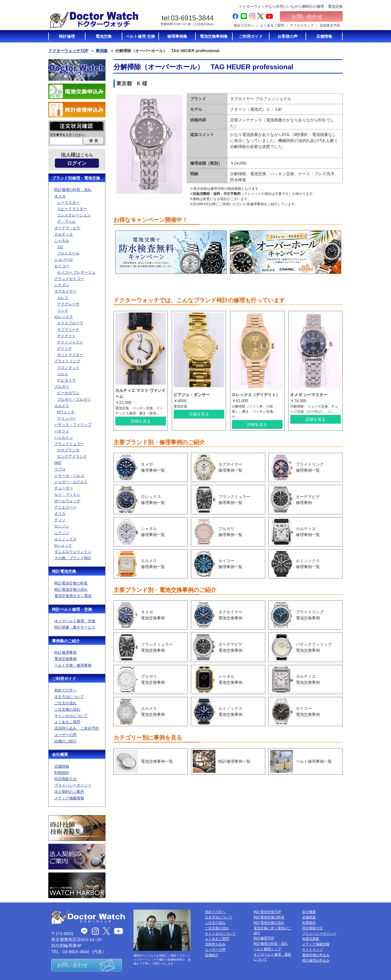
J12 (60, 247)
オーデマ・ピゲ (67, 228)
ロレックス (64, 317)
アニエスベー (65, 507)
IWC (58, 463)
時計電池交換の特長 (71, 583)
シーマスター (68, 202)
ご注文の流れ (65, 703)
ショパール (64, 259)
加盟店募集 (311, 939)
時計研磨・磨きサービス (75, 627)
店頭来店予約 (330, 25)
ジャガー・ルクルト (71, 482)
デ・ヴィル (66, 221)
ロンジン (62, 526)
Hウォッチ (66, 412)
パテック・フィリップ (73, 425)
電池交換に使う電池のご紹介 (272, 931)
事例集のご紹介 (66, 641)
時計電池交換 (64, 571)
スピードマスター (72, 209)
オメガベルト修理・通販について (272, 957)
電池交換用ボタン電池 (73, 596)
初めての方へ (244, 25)
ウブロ (60, 469)
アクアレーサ (68, 304)
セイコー (62, 266)
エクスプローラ (70, 323)
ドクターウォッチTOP (68, 51)
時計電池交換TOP (267, 912)
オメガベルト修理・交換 (75, 621)
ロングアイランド (72, 456)
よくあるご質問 (272, 25)
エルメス (62, 406)
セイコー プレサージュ (76, 272)
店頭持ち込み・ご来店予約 (77, 728)
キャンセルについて (71, 716)
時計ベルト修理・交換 (72, 609)
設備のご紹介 (65, 741)
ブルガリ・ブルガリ (74, 399)
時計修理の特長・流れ (73, 190)
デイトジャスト (70, 342)
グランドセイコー (69, 279)
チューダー (64, 488)
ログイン (77, 163)
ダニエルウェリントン (73, 552)
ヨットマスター (70, 355)
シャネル (62, 241)
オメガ (60, 196)
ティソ (60, 520)
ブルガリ (62, 387)
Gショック (63, 545)
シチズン (62, 285)
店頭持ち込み (215, 944)
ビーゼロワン (68, 393)
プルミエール (68, 253)
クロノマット (68, 368)
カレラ (63, 298)
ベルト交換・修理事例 (73, 665)
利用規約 (62, 773)
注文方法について (69, 697)
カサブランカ (68, 450)
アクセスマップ (302, 25)
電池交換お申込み (316, 955)
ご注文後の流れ (67, 709)
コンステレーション (74, 215)
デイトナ (65, 348)
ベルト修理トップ (267, 949)
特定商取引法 (65, 779)
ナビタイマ (66, 380)
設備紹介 (212, 955)
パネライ (62, 431)
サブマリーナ (68, 330)
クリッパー (66, 418)
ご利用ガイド (64, 679)
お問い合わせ (311, 17)
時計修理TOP (264, 938)
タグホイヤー (65, 291)
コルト (63, 374)
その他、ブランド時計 (73, 558)
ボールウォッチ (67, 501)
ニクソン (62, 533)
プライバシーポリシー (73, 785)
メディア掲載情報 (69, 798)
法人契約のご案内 (69, 792)
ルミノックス (65, 539)
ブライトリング (67, 361)
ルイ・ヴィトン (67, 494)
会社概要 (60, 754)
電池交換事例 (65, 659)
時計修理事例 (65, 652)
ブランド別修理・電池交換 (76, 178)
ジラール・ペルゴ (69, 476)
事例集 (102, 51)
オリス (60, 514)
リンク (63, 310)
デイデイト (66, 336)
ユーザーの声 (65, 735)
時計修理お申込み (316, 961)
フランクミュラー (69, 444)
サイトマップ (312, 950)
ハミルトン (64, 437)
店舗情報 (62, 766)
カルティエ (64, 234)
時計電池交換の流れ (71, 589)
